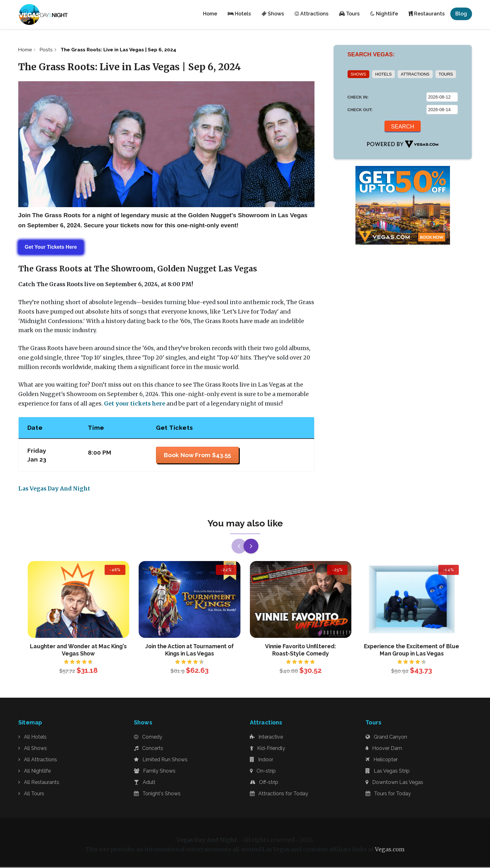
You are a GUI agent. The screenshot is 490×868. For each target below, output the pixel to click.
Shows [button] (273, 14)
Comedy (148, 738)
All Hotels (32, 738)
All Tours (31, 794)
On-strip (263, 772)
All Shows (33, 749)
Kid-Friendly (268, 749)
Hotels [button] (239, 14)
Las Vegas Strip (388, 772)
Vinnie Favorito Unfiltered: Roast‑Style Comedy (301, 651)
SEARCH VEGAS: (371, 54)
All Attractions (38, 760)
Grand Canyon (386, 738)
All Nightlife (35, 772)
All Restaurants (39, 783)
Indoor (262, 760)
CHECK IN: (358, 97)
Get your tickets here (135, 404)
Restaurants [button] (427, 14)
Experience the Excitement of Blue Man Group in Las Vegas (412, 651)
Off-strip (264, 783)
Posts (48, 50)
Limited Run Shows (161, 760)
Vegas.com (390, 851)
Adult (145, 783)
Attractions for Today (279, 794)
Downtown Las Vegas (394, 783)
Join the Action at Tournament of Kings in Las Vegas (190, 651)
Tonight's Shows (157, 794)
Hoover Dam (384, 749)
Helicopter (382, 760)
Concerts (149, 749)
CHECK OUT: (360, 110)
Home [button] (210, 14)
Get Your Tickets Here (51, 248)
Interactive (266, 738)
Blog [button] (461, 14)
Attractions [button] (311, 14)
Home (26, 50)
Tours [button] (349, 14)
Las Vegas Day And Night (54, 490)
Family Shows (155, 772)
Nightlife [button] (384, 14)
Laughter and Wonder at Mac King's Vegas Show (78, 651)
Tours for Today (388, 794)
